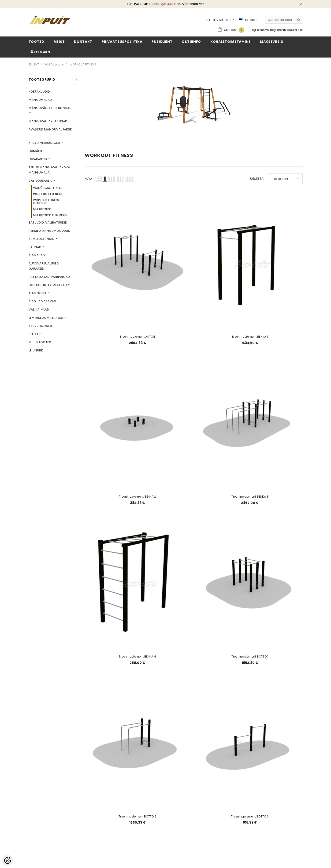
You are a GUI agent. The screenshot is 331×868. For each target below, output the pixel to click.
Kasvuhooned (40, 326)
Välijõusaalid (54, 64)
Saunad (35, 247)
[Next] (216, 738)
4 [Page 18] (205, 738)
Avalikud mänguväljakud (50, 129)
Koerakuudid (40, 92)
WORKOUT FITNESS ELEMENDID (46, 202)
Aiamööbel (38, 293)
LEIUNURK (36, 350)
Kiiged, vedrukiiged (45, 143)
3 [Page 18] (194, 738)
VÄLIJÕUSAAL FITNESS (48, 188)
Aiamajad (37, 255)
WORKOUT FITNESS (83, 64)
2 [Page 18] (182, 738)
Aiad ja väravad (42, 301)
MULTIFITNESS (42, 209)
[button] (99, 179)
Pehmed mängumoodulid (49, 231)
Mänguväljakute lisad (48, 121)
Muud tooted (40, 342)
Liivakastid (38, 159)
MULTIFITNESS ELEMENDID (50, 215)
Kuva (89, 179)
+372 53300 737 (223, 20)
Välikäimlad (39, 309)
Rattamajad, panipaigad (49, 277)
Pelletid (35, 334)
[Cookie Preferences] (8, 860)
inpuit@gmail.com (167, 4)
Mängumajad (40, 100)
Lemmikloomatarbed (46, 318)
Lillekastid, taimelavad (48, 285)
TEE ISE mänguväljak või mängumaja (49, 170)
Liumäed (35, 151)
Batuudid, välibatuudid (48, 222)
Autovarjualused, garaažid (44, 266)
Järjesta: (257, 179)
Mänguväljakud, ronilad (50, 108)
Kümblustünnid (42, 239)
